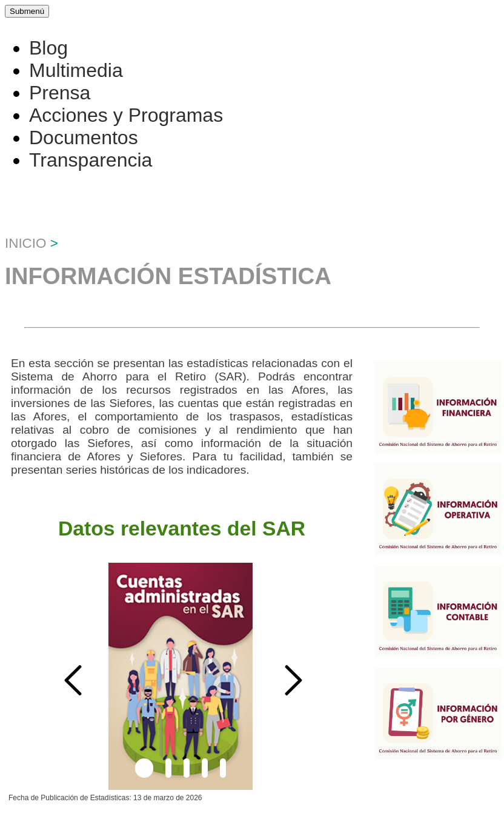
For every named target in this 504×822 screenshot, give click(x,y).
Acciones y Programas (126, 115)
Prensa (60, 93)
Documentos (84, 138)
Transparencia (91, 160)
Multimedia (76, 70)
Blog (48, 48)
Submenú (27, 11)
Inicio (25, 243)
